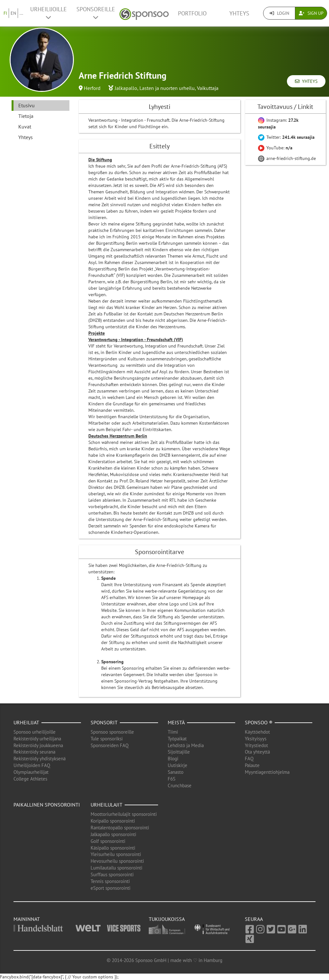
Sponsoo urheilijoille (35, 732)
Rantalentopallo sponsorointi (120, 828)
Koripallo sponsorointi (113, 821)
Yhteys (239, 13)
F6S (172, 779)
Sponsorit (104, 722)
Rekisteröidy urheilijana (37, 739)
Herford (92, 88)
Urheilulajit (107, 805)
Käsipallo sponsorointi (113, 848)
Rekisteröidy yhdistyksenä (40, 759)
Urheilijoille (49, 13)
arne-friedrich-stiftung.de (287, 158)
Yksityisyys (256, 739)
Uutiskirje (178, 765)
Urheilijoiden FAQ (32, 765)
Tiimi (173, 732)
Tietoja (26, 116)
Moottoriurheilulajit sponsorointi (124, 814)
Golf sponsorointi (108, 841)
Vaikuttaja (208, 88)
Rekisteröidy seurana (34, 752)
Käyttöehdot (257, 732)
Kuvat (25, 127)
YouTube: (275, 148)
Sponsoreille (96, 13)
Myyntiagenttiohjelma (267, 772)
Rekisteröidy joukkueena (38, 745)
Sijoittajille (179, 752)
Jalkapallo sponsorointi (113, 834)
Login (279, 13)
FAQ (249, 759)
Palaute (252, 765)
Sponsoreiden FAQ (110, 745)
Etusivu (27, 105)
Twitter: (286, 137)
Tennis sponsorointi (110, 881)
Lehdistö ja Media (186, 745)
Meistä (176, 722)
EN (13, 13)
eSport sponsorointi (111, 888)
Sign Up (311, 13)
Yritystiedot (256, 745)
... (21, 13)
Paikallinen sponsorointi (47, 805)
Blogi (173, 759)
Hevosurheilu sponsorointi (117, 861)
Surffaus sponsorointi (112, 874)
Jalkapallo (126, 88)
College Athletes (30, 779)
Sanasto (176, 772)
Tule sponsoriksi (107, 739)
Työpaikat (177, 739)
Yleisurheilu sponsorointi (116, 854)
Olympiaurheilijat (31, 772)
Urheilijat (26, 722)
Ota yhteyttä (257, 752)
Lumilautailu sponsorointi (116, 868)
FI (5, 13)
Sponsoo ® (259, 722)
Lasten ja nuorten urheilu (167, 88)
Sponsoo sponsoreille (112, 732)
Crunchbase (180, 786)
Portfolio (192, 13)
